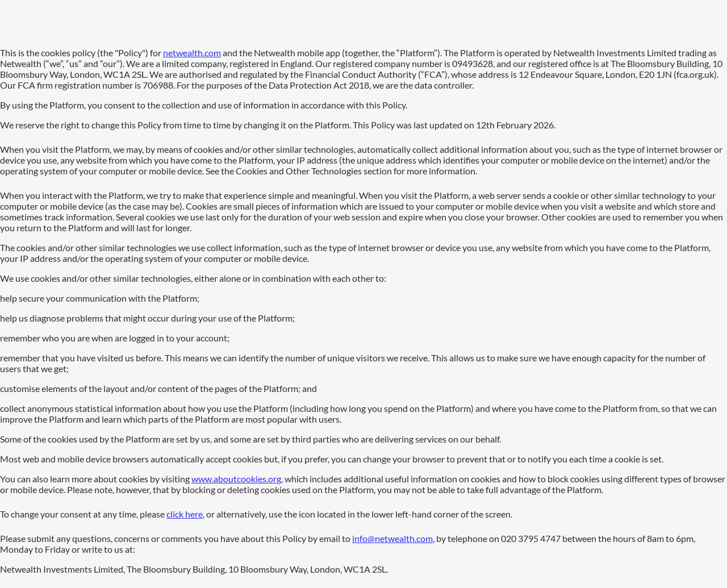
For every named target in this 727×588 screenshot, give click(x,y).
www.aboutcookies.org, (237, 479)
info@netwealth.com (392, 538)
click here (185, 514)
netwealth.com (192, 53)
